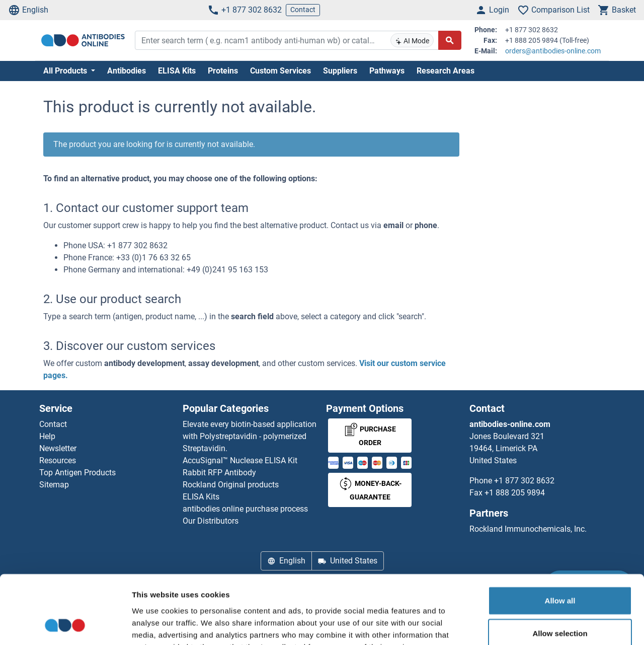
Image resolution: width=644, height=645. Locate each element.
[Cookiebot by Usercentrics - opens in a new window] (65, 625)
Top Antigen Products (77, 473)
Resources (58, 460)
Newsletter (58, 448)
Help (47, 436)
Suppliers (340, 71)
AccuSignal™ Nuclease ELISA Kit (240, 460)
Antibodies (127, 71)
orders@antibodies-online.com (553, 51)
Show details (528, 625)
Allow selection (560, 571)
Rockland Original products (231, 485)
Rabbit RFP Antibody (219, 473)
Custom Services (280, 71)
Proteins (223, 71)
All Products (66, 71)
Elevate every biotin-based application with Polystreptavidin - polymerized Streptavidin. (250, 436)
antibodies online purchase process (245, 509)
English (28, 10)
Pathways (387, 71)
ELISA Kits (177, 71)
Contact (303, 10)
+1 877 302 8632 (245, 10)
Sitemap (54, 485)
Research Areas (446, 71)
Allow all (560, 538)
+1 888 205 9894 (515, 493)
